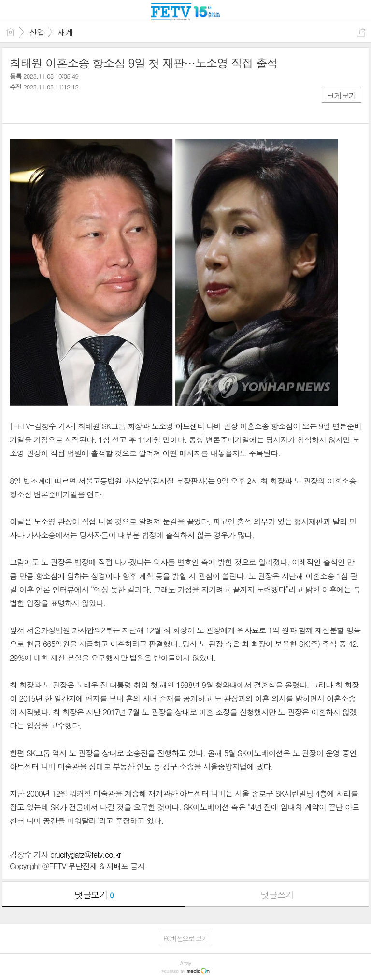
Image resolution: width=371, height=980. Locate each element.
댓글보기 (94, 895)
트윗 (37, 107)
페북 (18, 107)
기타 (76, 107)
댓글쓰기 (277, 895)
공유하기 (361, 32)
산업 (37, 32)
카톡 (57, 107)
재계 (65, 32)
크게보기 (342, 95)
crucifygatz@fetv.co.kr (86, 855)
